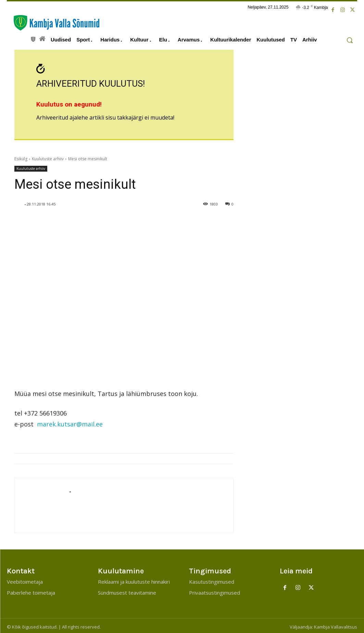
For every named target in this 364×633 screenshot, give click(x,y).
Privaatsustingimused (215, 591)
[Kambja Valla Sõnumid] (53, 23)
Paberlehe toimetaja (31, 591)
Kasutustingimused (212, 580)
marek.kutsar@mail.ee (70, 422)
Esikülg (21, 157)
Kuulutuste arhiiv (48, 157)
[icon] (33, 38)
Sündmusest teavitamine (127, 591)
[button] (350, 40)
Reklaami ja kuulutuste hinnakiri (134, 580)
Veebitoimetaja (25, 580)
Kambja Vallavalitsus (336, 625)
